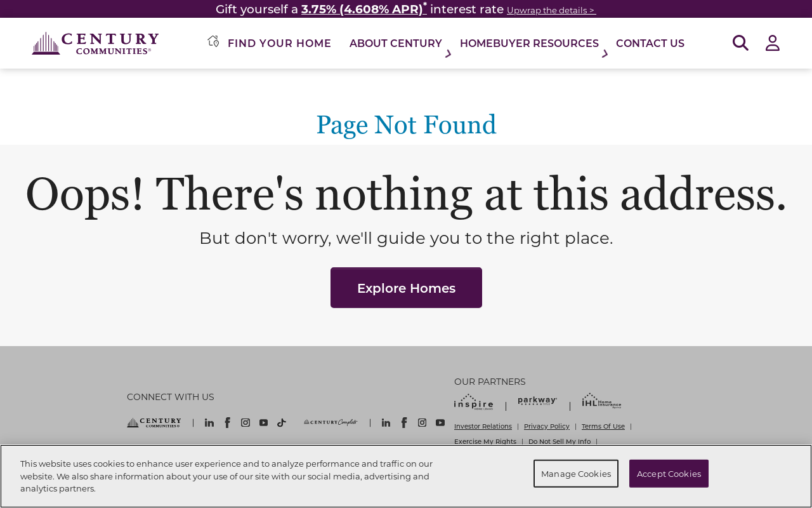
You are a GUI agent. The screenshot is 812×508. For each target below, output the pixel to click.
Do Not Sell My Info (560, 441)
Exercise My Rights (485, 441)
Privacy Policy (547, 426)
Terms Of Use (603, 426)
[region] (406, 476)
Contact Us (650, 43)
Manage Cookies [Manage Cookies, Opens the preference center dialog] (576, 473)
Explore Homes (406, 288)
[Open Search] (741, 43)
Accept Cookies (669, 473)
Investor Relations (483, 426)
